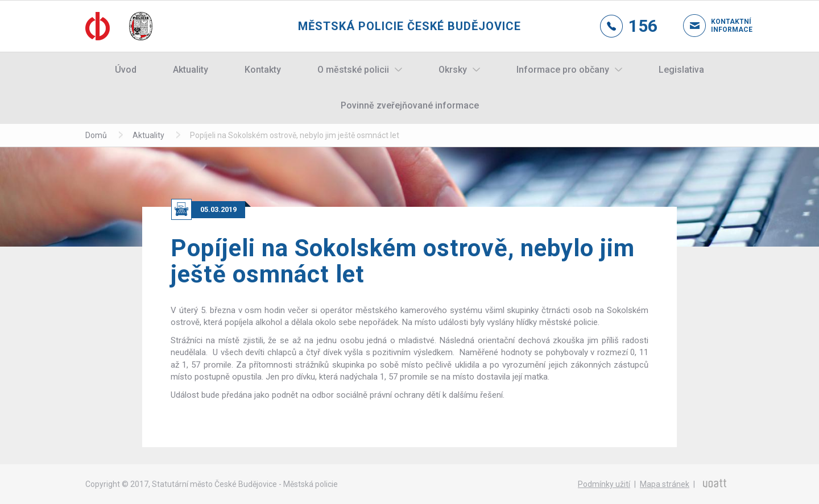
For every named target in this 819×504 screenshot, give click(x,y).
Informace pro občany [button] (563, 70)
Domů (96, 135)
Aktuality (191, 70)
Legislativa (681, 70)
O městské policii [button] (353, 70)
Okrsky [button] (453, 70)
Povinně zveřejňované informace (410, 105)
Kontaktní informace (722, 26)
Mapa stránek (665, 484)
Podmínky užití (604, 484)
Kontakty (263, 70)
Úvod (126, 70)
